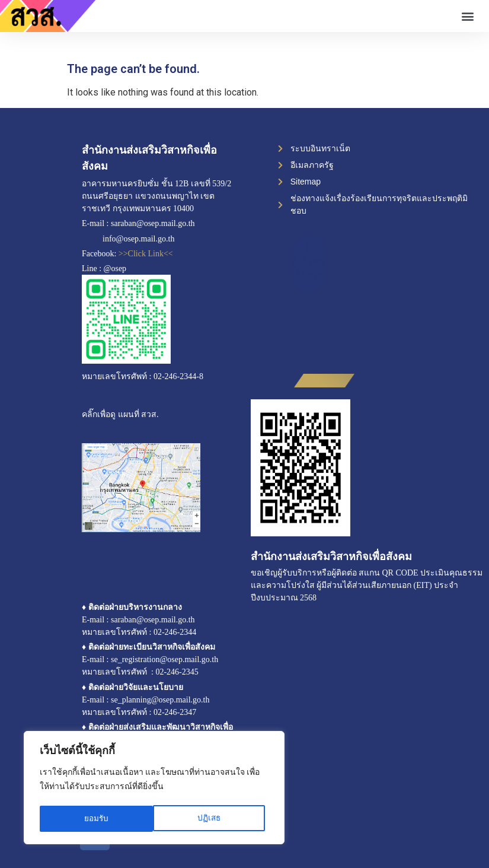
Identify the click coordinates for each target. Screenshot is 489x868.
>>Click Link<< (146, 254)
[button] (467, 16)
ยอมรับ (212, 819)
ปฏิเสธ (96, 819)
